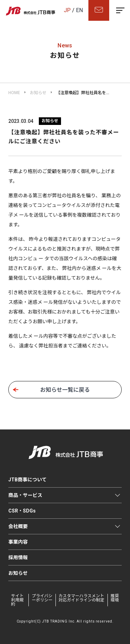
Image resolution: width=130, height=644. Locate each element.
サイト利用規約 (17, 600)
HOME (14, 93)
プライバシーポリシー (42, 598)
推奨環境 (115, 598)
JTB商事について (28, 480)
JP (67, 10)
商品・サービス (25, 495)
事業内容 (18, 542)
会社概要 (18, 526)
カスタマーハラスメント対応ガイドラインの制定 (81, 598)
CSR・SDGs (22, 511)
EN (79, 10)
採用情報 (18, 557)
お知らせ (38, 93)
